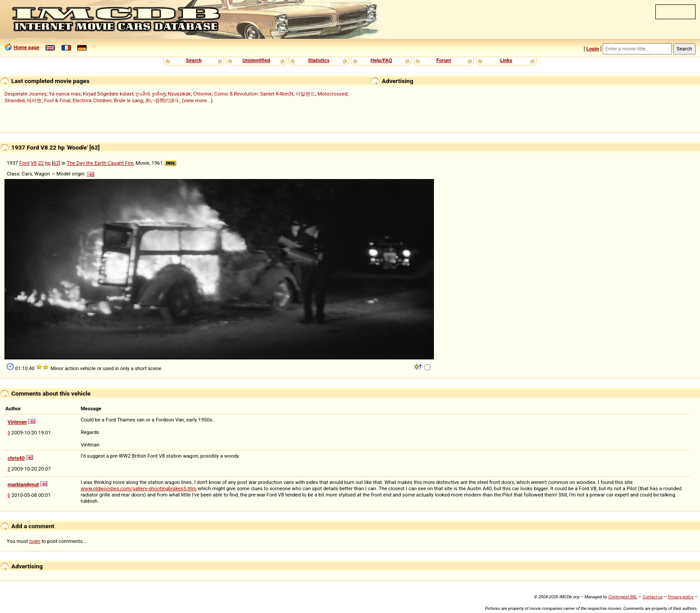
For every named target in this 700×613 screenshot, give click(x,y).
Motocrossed (332, 94)
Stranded (15, 100)
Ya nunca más (65, 94)
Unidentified (256, 60)
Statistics (319, 60)
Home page (26, 47)
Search (194, 60)
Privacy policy (681, 597)
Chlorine (203, 94)
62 (56, 163)
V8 (34, 163)
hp (48, 163)
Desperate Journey (25, 94)
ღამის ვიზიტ (151, 94)
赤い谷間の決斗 (162, 100)
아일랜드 (305, 94)
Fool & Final (57, 100)
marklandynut (23, 484)
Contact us (652, 597)
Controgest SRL (623, 597)
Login (592, 49)
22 (41, 163)
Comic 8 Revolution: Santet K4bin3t (254, 94)
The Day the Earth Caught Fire (100, 163)
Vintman (17, 422)
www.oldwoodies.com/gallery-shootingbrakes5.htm (139, 488)
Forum (444, 60)
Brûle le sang (128, 100)
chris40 (16, 458)
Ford (24, 163)
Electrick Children (92, 100)
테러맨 (34, 100)
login (35, 541)
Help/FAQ (381, 60)
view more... (197, 100)
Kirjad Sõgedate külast (108, 94)
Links (506, 60)
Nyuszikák (179, 94)
